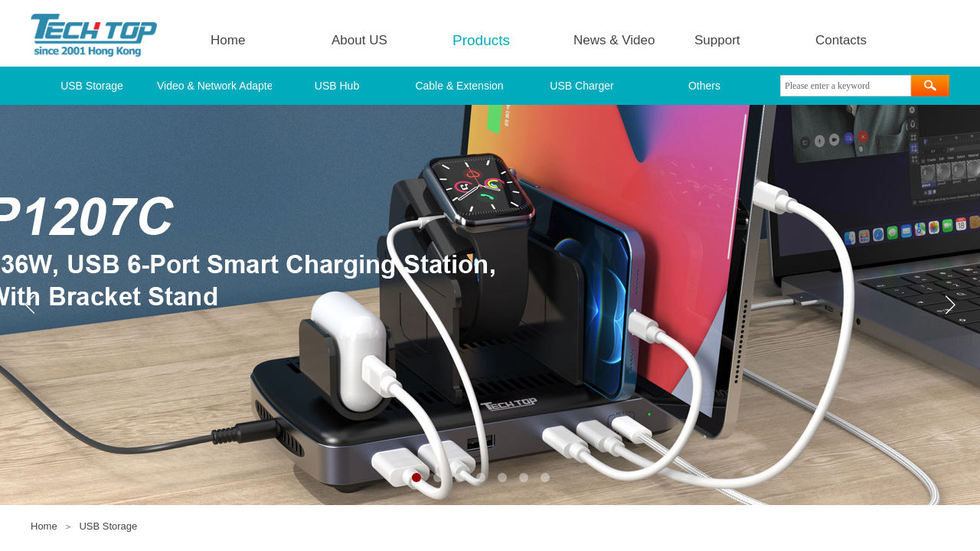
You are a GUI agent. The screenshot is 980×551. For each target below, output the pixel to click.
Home (228, 40)
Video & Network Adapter (214, 86)
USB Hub (337, 86)
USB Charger (581, 86)
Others (704, 86)
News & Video (614, 40)
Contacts (841, 40)
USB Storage (92, 86)
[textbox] (846, 86)
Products (481, 40)
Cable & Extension (459, 86)
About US (359, 40)
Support (717, 40)
